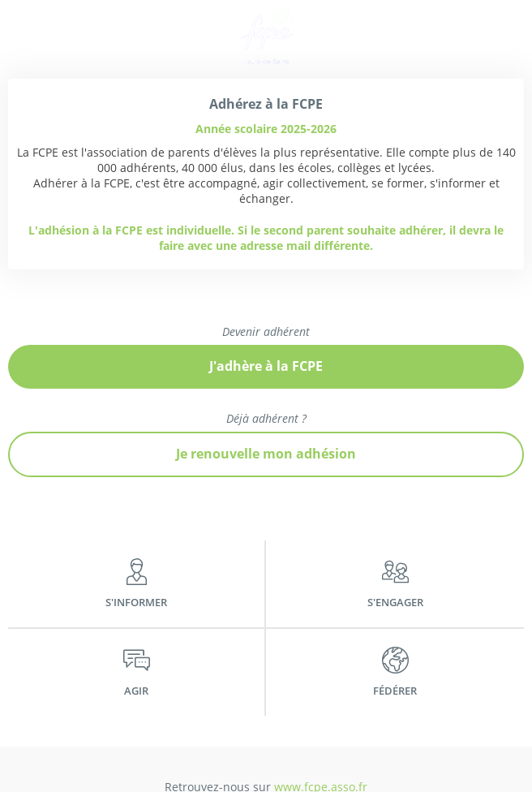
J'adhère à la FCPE (266, 366)
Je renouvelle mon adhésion (266, 454)
